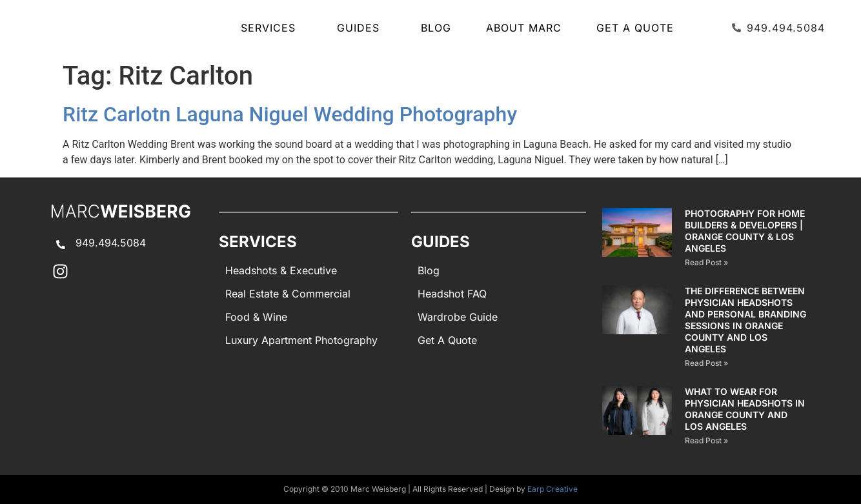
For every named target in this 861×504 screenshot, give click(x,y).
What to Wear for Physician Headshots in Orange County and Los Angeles (745, 409)
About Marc (524, 28)
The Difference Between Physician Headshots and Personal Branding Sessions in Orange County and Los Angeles (745, 320)
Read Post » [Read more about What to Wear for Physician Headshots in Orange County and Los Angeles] (706, 440)
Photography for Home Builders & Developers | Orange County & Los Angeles (745, 231)
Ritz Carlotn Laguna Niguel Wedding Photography (290, 114)
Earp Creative (552, 489)
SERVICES (271, 28)
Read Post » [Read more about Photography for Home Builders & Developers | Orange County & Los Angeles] (706, 262)
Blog (436, 28)
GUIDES (361, 28)
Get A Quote (635, 28)
